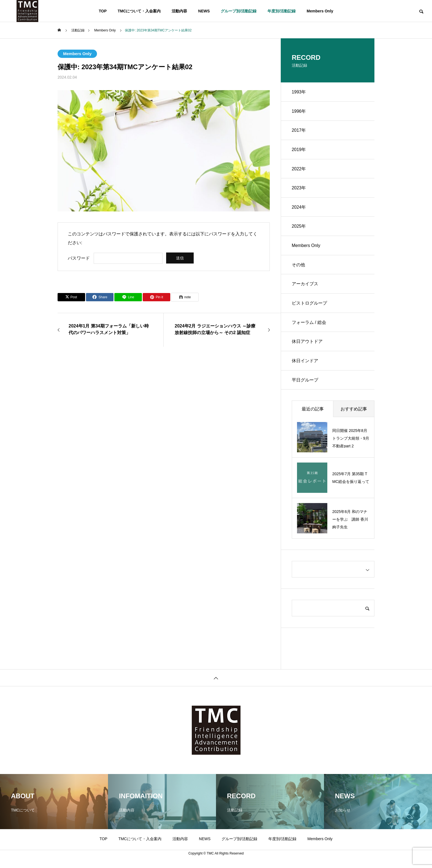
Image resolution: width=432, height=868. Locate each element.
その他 (298, 266)
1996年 (299, 111)
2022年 (299, 169)
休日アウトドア (307, 343)
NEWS (204, 11)
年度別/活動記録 (282, 11)
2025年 (299, 227)
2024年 (299, 208)
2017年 (299, 131)
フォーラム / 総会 (309, 323)
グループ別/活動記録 (239, 11)
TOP (103, 11)
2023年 (299, 188)
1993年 (299, 92)
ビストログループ (309, 304)
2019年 (299, 150)
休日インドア (305, 362)
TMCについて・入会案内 (139, 11)
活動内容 (179, 11)
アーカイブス (305, 285)
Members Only (320, 11)
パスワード (79, 258)
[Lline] (128, 297)
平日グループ (305, 381)
